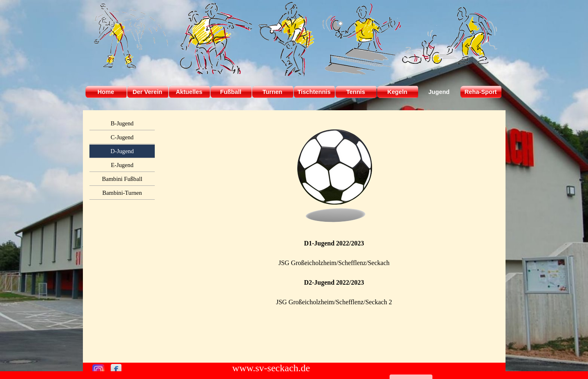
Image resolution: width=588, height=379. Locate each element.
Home (106, 92)
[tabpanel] (334, 236)
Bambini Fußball (122, 179)
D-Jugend (122, 151)
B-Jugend (122, 123)
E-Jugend (122, 165)
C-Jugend (122, 137)
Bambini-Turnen (122, 193)
